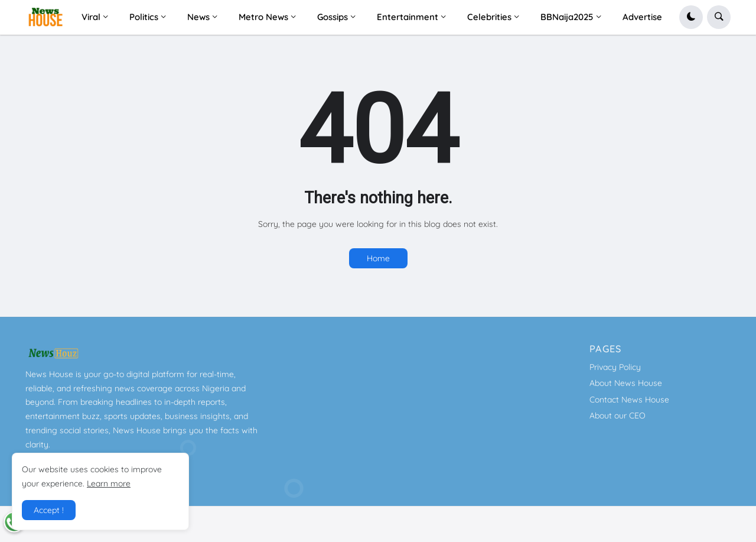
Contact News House (629, 400)
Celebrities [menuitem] (489, 17)
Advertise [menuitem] (642, 17)
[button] (691, 17)
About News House (626, 383)
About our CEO (617, 416)
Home (378, 258)
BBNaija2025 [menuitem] (567, 17)
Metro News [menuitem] (263, 17)
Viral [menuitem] (91, 17)
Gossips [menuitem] (333, 17)
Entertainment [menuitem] (408, 17)
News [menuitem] (198, 17)
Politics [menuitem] (144, 17)
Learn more (109, 483)
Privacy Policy (615, 367)
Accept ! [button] (49, 510)
